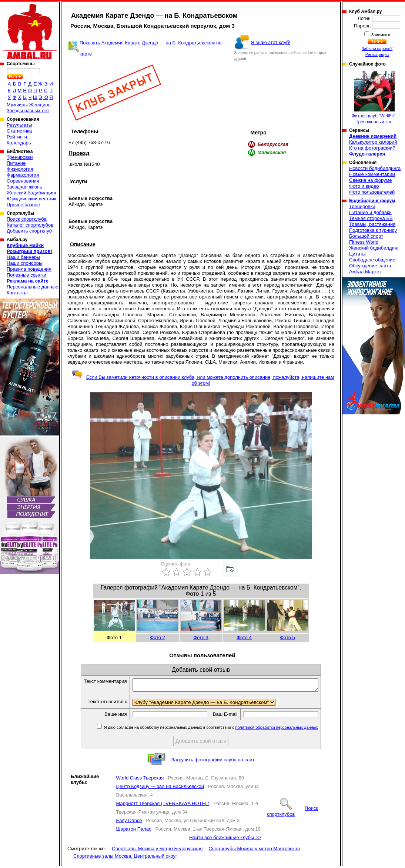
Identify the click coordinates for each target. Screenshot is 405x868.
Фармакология (23, 175)
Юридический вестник (31, 199)
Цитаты (357, 254)
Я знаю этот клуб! (271, 42)
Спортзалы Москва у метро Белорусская (157, 851)
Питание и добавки (370, 212)
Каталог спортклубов (30, 225)
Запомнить (381, 35)
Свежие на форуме (371, 180)
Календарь (19, 143)
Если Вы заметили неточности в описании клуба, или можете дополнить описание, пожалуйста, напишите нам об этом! (203, 380)
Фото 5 (287, 637)
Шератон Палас (134, 831)
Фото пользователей (372, 192)
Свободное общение (372, 260)
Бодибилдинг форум (372, 201)
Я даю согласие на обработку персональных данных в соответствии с (222, 730)
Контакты (17, 293)
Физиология (20, 169)
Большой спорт (366, 236)
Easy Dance (129, 823)
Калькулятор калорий (373, 142)
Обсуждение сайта (370, 266)
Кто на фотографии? (372, 148)
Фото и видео (364, 186)
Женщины (40, 105)
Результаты (19, 125)
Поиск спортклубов (292, 813)
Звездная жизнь (24, 187)
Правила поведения (29, 269)
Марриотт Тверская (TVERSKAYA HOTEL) (163, 806)
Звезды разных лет (28, 111)
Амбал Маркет (365, 272)
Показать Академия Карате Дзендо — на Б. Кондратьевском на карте (150, 48)
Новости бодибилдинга (375, 168)
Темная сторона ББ (371, 218)
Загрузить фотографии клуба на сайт (213, 762)
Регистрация (377, 54)
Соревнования (23, 181)
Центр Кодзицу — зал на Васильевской (160, 789)
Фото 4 (244, 637)
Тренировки (20, 157)
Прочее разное (23, 205)
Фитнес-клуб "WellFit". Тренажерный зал (374, 98)
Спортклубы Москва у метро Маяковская (254, 851)
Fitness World (364, 242)
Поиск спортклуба (27, 219)
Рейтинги (17, 137)
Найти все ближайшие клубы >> (225, 840)
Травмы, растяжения (372, 224)
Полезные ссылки (26, 275)
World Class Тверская (140, 780)
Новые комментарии (372, 174)
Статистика (19, 131)
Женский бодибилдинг (32, 193)
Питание (16, 163)
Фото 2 (158, 637)
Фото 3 (201, 637)
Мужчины (17, 105)
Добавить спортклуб (29, 231)
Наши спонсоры (24, 263)
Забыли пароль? (377, 49)
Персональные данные (33, 287)
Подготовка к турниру (373, 230)
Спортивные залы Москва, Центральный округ (125, 858)
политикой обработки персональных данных (288, 730)
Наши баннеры (23, 257)
